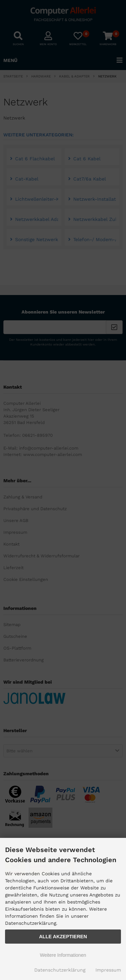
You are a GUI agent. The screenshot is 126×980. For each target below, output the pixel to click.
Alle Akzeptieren (63, 937)
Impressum (108, 970)
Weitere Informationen (63, 955)
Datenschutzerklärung (60, 970)
